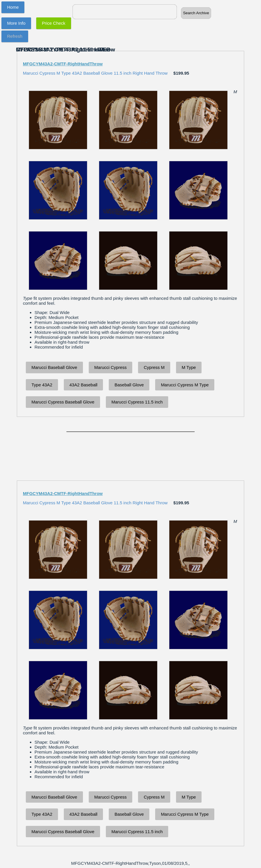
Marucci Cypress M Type (185, 385)
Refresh (15, 36)
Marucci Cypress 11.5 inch (137, 402)
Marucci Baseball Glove (55, 367)
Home (13, 7)
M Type (189, 367)
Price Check (54, 23)
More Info (16, 23)
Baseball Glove (129, 385)
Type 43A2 (42, 385)
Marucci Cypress (110, 367)
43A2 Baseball (83, 385)
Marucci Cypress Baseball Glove (63, 402)
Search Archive (196, 13)
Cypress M (154, 367)
